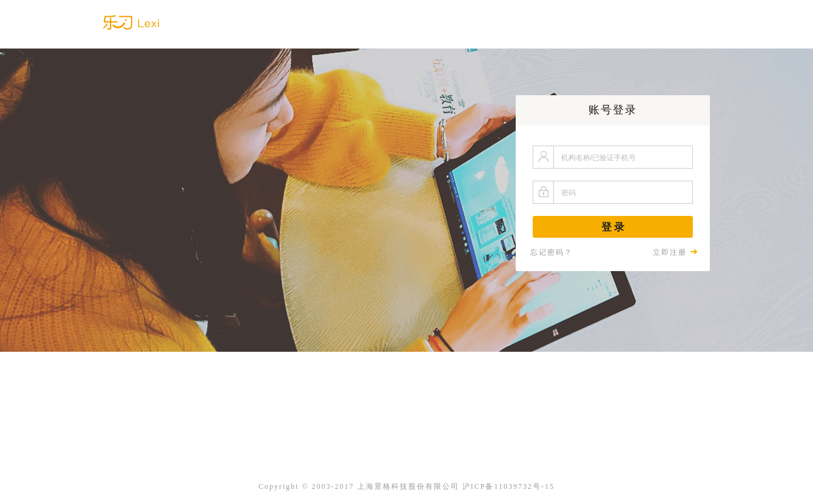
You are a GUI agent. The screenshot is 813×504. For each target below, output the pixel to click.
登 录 (613, 227)
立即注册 (675, 252)
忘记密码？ (552, 252)
